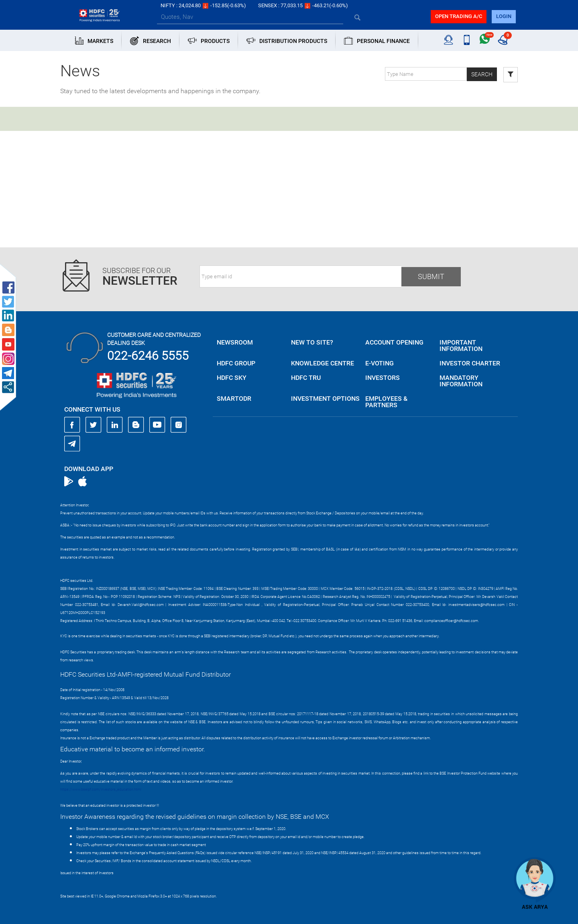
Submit (431, 276)
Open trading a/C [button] (459, 16)
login (504, 16)
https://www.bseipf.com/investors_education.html (101, 789)
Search (482, 74)
